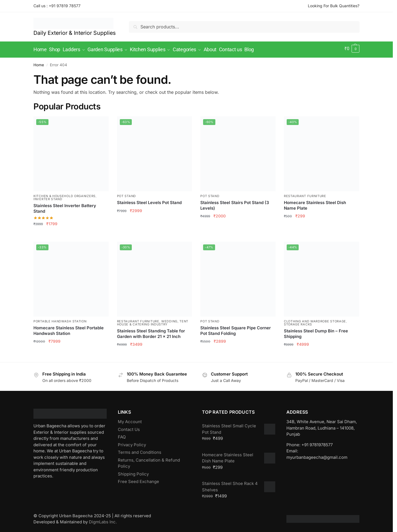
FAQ (122, 435)
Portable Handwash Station (60, 319)
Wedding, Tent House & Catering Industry (153, 321)
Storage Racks (298, 322)
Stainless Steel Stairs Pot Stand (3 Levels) (235, 203)
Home (39, 63)
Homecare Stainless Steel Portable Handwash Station (69, 329)
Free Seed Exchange (138, 480)
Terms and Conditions (140, 450)
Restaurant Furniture (305, 194)
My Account (130, 420)
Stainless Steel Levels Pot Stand (149, 201)
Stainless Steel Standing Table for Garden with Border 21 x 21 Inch (151, 332)
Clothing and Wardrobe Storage (315, 319)
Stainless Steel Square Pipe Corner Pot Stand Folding (236, 329)
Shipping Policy (133, 472)
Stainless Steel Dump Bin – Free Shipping (316, 332)
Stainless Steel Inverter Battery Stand (65, 206)
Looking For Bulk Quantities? (334, 6)
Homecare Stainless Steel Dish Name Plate (315, 203)
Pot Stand (126, 194)
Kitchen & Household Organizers (64, 194)
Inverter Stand (48, 197)
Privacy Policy (132, 442)
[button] (352, 49)
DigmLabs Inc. (103, 520)
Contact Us (129, 427)
